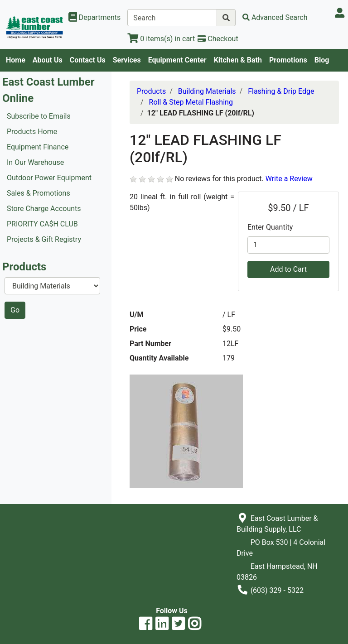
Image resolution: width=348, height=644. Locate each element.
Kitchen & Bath (238, 60)
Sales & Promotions (39, 193)
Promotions (288, 60)
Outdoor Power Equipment (49, 178)
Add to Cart (288, 269)
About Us (48, 60)
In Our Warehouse (35, 162)
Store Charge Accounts (44, 209)
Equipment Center (177, 60)
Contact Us (88, 60)
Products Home (32, 132)
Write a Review (289, 179)
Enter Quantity (270, 227)
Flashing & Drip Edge (281, 91)
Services (127, 60)
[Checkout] (218, 39)
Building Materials (207, 91)
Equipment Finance (38, 147)
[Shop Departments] (95, 18)
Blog (322, 60)
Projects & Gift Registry (44, 239)
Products (151, 91)
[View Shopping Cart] (161, 39)
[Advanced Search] (275, 17)
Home (16, 60)
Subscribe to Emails (39, 116)
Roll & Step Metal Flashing (191, 102)
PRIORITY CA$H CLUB (42, 224)
